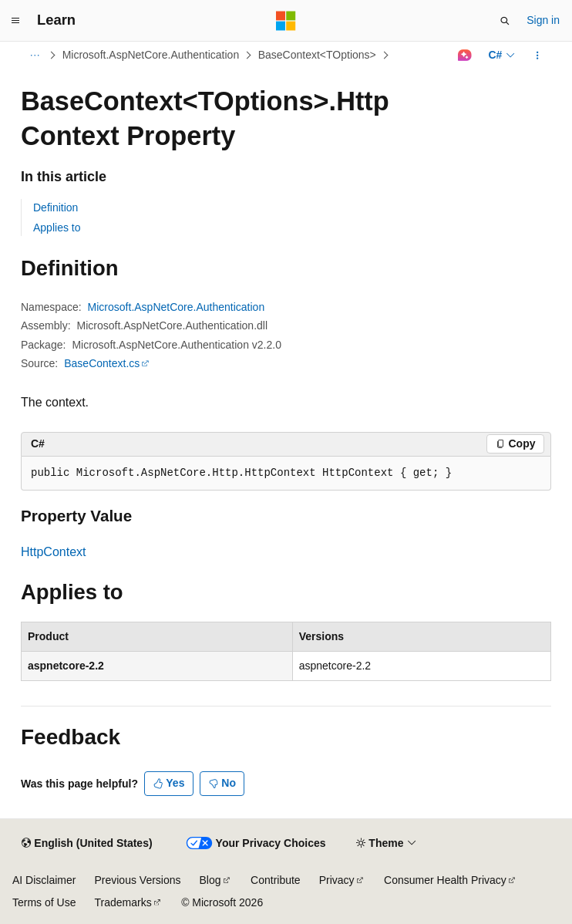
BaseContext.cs (102, 363)
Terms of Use (44, 902)
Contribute (276, 880)
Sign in (543, 20)
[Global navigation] (15, 21)
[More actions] (538, 56)
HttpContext (53, 552)
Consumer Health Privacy (445, 880)
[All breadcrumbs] (34, 56)
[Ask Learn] (464, 56)
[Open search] (505, 21)
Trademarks (123, 902)
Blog (210, 880)
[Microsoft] (286, 21)
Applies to (57, 228)
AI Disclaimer (44, 880)
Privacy (337, 880)
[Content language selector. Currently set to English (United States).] (87, 844)
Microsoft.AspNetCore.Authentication (151, 55)
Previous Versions (137, 880)
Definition (56, 207)
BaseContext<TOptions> (317, 55)
